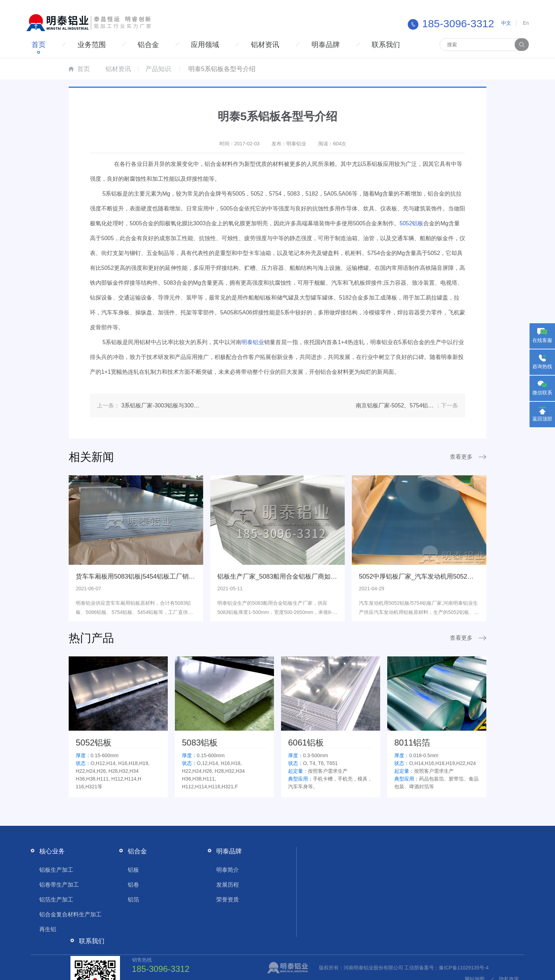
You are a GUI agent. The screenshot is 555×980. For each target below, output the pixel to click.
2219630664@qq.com (444, 897)
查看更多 (461, 457)
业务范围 (95, 45)
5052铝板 (412, 223)
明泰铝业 (253, 342)
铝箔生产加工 (52, 900)
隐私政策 (514, 968)
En (526, 23)
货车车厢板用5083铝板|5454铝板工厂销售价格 (142, 576)
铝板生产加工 (52, 870)
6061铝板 (306, 743)
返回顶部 (542, 419)
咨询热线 (542, 366)
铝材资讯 (275, 45)
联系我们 (399, 45)
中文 (506, 23)
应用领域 (212, 45)
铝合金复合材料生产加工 (66, 914)
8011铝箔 (412, 743)
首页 (40, 45)
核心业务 (47, 851)
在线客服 (542, 340)
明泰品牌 (337, 45)
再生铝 (43, 929)
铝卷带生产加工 (55, 885)
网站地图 (479, 968)
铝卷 (129, 885)
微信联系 (542, 393)
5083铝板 (200, 743)
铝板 (129, 870)
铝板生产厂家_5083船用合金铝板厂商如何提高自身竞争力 (299, 576)
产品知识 (158, 69)
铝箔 (129, 900)
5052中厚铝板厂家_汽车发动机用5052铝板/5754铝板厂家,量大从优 (454, 576)
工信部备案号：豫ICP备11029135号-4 (206, 968)
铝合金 (154, 45)
